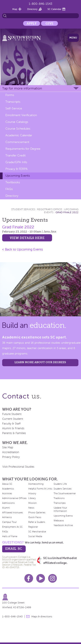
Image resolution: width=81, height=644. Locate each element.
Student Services (23, 209)
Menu (73, 38)
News (31, 508)
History (32, 493)
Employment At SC (12, 527)
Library (32, 498)
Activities (7, 493)
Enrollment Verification (21, 115)
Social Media (35, 536)
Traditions (59, 498)
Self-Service (14, 108)
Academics (8, 489)
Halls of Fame (10, 536)
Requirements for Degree (23, 149)
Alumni (6, 508)
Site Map (8, 447)
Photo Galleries (37, 512)
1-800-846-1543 (40, 4)
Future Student (12, 414)
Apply (32, 23)
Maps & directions (42, 616)
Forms (10, 95)
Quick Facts (35, 517)
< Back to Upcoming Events (23, 249)
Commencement (17, 142)
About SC (7, 484)
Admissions (8, 503)
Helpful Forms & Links (40, 489)
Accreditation (11, 452)
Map (15, 9)
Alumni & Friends (13, 428)
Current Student (13, 419)
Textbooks (13, 182)
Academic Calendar (19, 135)
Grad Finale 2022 (67, 212)
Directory (32, 9)
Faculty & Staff (11, 424)
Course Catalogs (17, 122)
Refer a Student (37, 522)
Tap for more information (22, 88)
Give (49, 23)
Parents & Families (14, 433)
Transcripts (13, 102)
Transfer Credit (16, 155)
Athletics (7, 517)
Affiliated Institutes (13, 512)
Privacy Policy (11, 457)
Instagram (52, 578)
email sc (14, 549)
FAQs (9, 189)
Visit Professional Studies (18, 467)
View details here (27, 238)
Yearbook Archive (63, 525)
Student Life (60, 484)
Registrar (33, 527)
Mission (33, 503)
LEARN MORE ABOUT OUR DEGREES (40, 362)
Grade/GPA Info (16, 162)
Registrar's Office (50, 209)
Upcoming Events (18, 176)
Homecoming (36, 484)
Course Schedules (18, 129)
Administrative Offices (14, 498)
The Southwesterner (65, 493)
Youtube (41, 578)
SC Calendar (54, 9)
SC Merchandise (37, 532)
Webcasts (59, 520)
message (28, 616)
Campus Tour (9, 522)
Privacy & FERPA (17, 169)
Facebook (29, 578)
